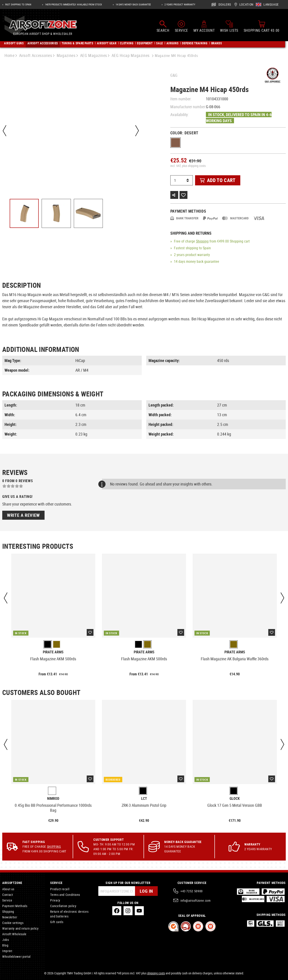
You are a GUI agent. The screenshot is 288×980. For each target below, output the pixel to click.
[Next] (137, 131)
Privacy (55, 900)
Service (7, 900)
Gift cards (57, 922)
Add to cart (218, 180)
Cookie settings (13, 923)
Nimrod (53, 799)
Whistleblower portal (16, 956)
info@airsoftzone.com (196, 900)
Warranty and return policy (20, 928)
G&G (174, 75)
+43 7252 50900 (192, 891)
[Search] (163, 27)
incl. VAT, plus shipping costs (188, 166)
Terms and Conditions (65, 895)
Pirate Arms (53, 652)
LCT (144, 799)
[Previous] (4, 131)
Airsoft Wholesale (14, 934)
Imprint (7, 951)
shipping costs (156, 973)
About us (8, 889)
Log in (146, 891)
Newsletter (10, 917)
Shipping (202, 241)
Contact (8, 895)
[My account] (204, 27)
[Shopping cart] (262, 27)
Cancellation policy (63, 906)
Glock (235, 799)
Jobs (6, 940)
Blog (5, 945)
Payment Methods (15, 906)
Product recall (60, 889)
